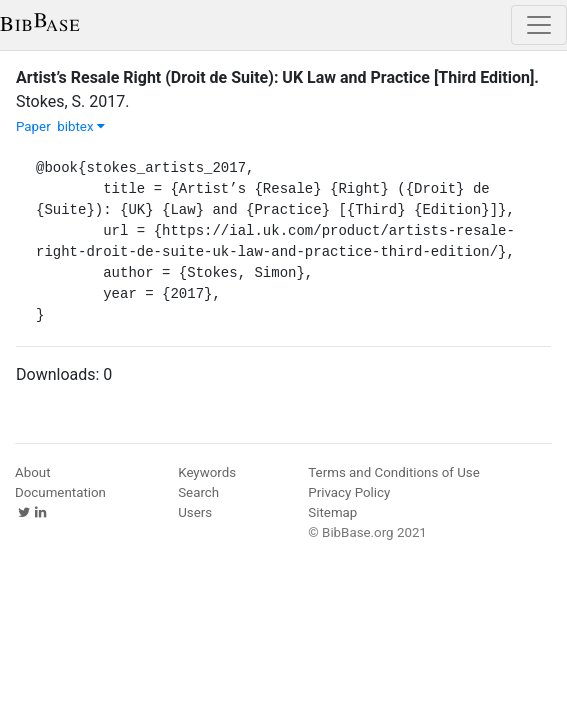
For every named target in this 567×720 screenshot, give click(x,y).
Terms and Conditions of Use (393, 472)
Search (198, 492)
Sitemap (332, 512)
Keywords (207, 472)
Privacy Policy (349, 492)
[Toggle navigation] (539, 25)
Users (195, 512)
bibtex (81, 126)
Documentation (60, 492)
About (33, 472)
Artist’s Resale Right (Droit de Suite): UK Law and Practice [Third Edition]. (277, 77)
